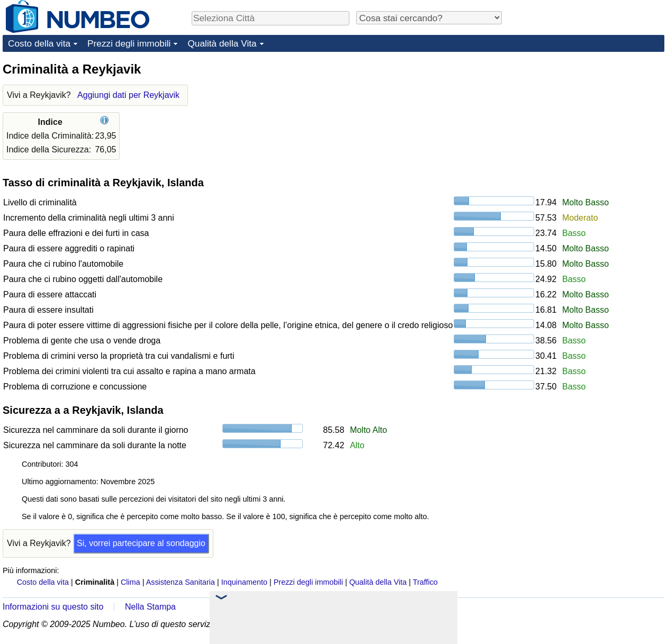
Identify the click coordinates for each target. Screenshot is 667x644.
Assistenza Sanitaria (181, 582)
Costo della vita (39, 43)
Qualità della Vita (222, 43)
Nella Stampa (150, 607)
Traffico (425, 582)
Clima (130, 582)
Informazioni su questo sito (53, 607)
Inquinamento (244, 582)
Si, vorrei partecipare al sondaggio (141, 543)
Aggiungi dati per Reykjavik (128, 95)
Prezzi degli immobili (129, 43)
